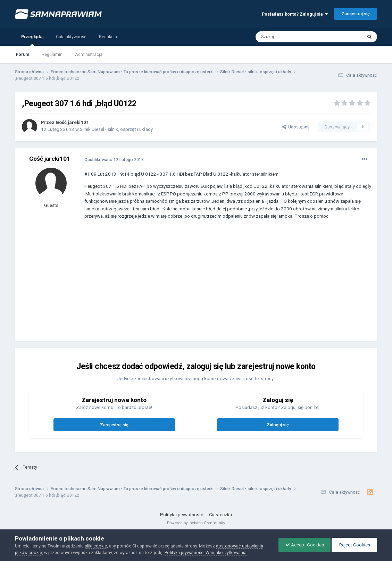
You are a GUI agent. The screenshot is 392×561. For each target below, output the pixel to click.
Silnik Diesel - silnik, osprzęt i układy (116, 129)
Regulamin (52, 54)
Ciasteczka (220, 515)
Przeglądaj (32, 40)
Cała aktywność (71, 37)
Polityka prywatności (181, 515)
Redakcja (108, 37)
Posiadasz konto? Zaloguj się (295, 14)
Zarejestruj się (356, 14)
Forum (23, 54)
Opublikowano (114, 160)
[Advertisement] (211, 285)
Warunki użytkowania (226, 552)
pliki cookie (96, 546)
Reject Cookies (354, 545)
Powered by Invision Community (196, 523)
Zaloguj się (278, 425)
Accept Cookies (303, 545)
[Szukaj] (293, 37)
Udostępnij (296, 127)
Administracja (89, 54)
